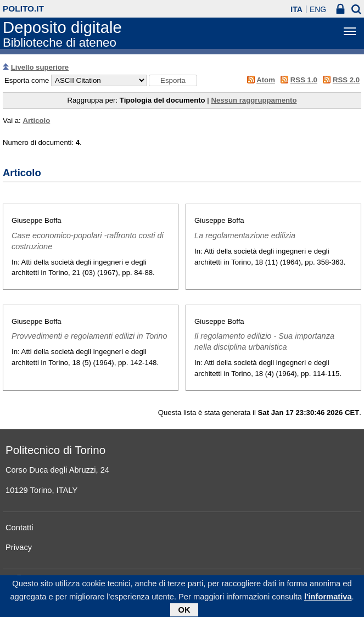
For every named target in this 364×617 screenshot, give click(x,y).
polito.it (23, 9)
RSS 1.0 (304, 80)
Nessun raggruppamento (254, 100)
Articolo (36, 120)
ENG (318, 9)
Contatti (19, 528)
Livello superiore (40, 67)
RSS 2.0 (346, 80)
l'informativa (328, 599)
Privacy (19, 547)
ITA (296, 9)
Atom (266, 80)
